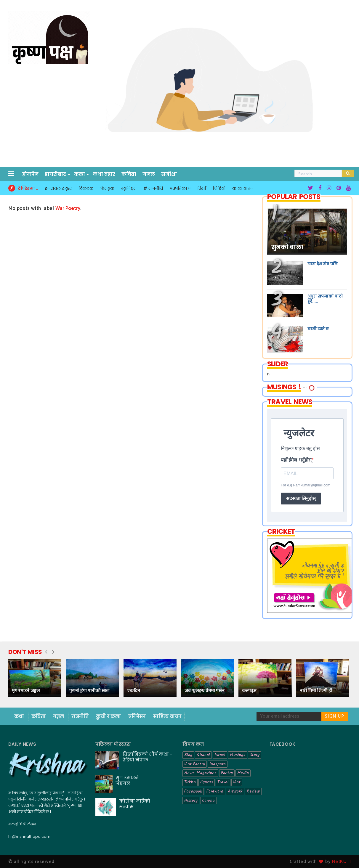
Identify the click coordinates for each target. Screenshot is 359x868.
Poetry (227, 773)
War (237, 782)
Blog (188, 755)
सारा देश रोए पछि (323, 264)
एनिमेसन (138, 717)
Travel (223, 782)
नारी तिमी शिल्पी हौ (316, 691)
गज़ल (59, 717)
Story (255, 755)
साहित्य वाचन (167, 717)
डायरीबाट (56, 174)
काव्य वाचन (243, 188)
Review (253, 791)
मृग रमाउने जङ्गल (26, 691)
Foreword (215, 791)
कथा (20, 717)
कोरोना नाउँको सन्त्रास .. (135, 804)
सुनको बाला (287, 247)
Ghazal (203, 755)
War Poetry (195, 764)
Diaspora (218, 764)
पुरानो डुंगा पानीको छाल (89, 691)
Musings (238, 755)
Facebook (193, 791)
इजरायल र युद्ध (58, 188)
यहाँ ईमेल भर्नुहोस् (296, 460)
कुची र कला (109, 717)
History (191, 801)
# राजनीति (153, 188)
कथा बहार (104, 174)
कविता (129, 174)
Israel (220, 755)
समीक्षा (169, 174)
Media (243, 773)
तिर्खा (202, 188)
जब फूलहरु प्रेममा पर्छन (205, 691)
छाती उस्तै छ (318, 329)
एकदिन (134, 691)
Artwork (235, 791)
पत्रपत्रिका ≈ (180, 188)
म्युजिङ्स (129, 188)
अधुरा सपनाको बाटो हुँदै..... (325, 299)
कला (80, 174)
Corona (208, 801)
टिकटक (86, 188)
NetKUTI (342, 862)
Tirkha (190, 782)
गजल (149, 174)
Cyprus (207, 782)
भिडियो (219, 188)
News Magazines (200, 773)
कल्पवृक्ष (249, 691)
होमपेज (30, 174)
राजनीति (81, 717)
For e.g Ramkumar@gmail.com (306, 485)
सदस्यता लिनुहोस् (301, 498)
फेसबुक (107, 188)
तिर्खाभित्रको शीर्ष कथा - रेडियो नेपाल (147, 757)
